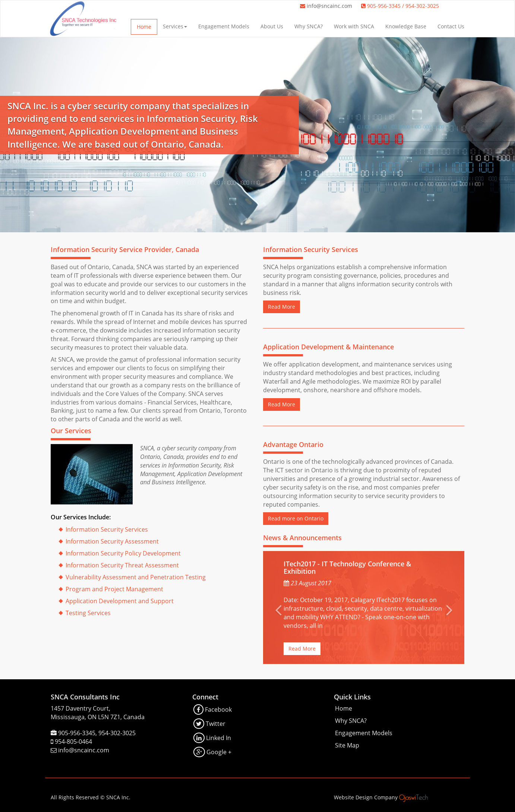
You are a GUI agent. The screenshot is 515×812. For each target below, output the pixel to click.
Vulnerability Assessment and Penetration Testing (136, 577)
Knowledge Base (406, 26)
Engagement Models (224, 26)
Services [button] (175, 26)
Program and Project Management (114, 589)
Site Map (347, 745)
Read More (282, 307)
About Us (272, 26)
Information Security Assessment (112, 541)
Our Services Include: (81, 517)
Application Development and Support (120, 601)
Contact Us (451, 26)
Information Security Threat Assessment (122, 565)
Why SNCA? (309, 26)
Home (144, 27)
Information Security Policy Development (123, 553)
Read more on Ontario (296, 518)
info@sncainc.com (329, 6)
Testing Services (88, 613)
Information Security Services (107, 529)
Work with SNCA (354, 26)
